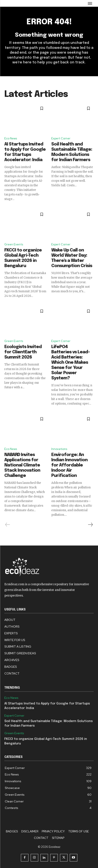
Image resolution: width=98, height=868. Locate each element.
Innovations (59, 449)
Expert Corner (61, 138)
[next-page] (90, 525)
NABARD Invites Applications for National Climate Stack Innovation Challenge (22, 465)
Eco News (11, 138)
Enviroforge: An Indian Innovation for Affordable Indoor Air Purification (69, 465)
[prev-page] (8, 525)
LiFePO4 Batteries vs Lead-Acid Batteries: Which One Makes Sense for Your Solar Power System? (71, 363)
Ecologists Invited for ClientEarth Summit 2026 (23, 352)
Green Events (14, 244)
